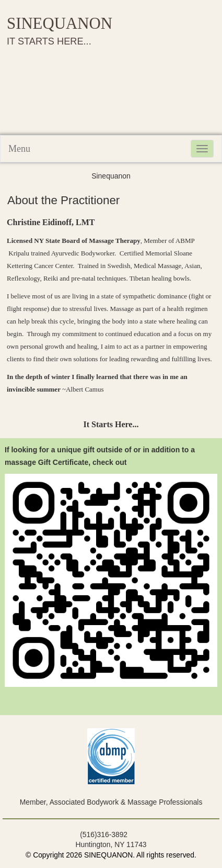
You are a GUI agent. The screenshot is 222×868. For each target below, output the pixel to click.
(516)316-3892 (104, 834)
